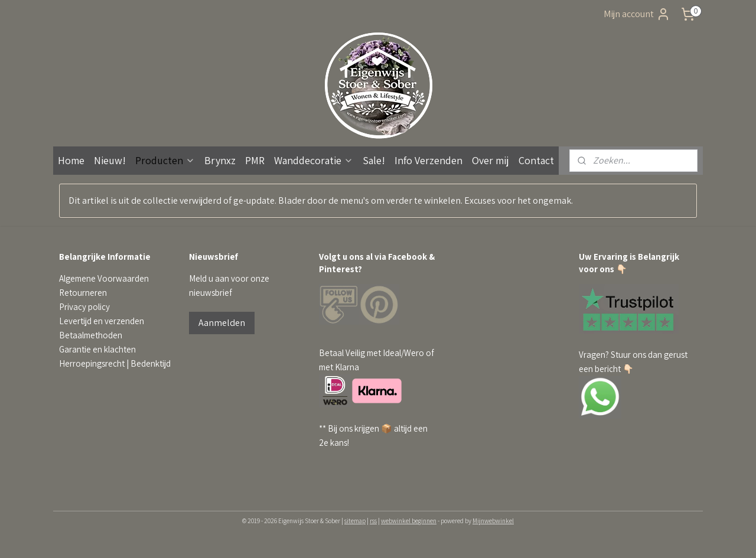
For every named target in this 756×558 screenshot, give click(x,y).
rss (373, 521)
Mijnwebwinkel (493, 521)
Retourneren (83, 293)
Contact (536, 160)
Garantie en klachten (97, 349)
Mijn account (637, 14)
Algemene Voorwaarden (104, 278)
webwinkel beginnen (409, 521)
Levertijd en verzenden (102, 321)
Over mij (491, 160)
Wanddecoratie (314, 160)
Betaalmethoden (91, 335)
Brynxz (220, 160)
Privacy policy (84, 307)
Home (71, 160)
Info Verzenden (428, 160)
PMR (255, 160)
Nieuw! (110, 160)
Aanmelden (222, 323)
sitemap (355, 521)
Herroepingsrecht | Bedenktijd (115, 363)
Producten (165, 160)
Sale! (374, 160)
